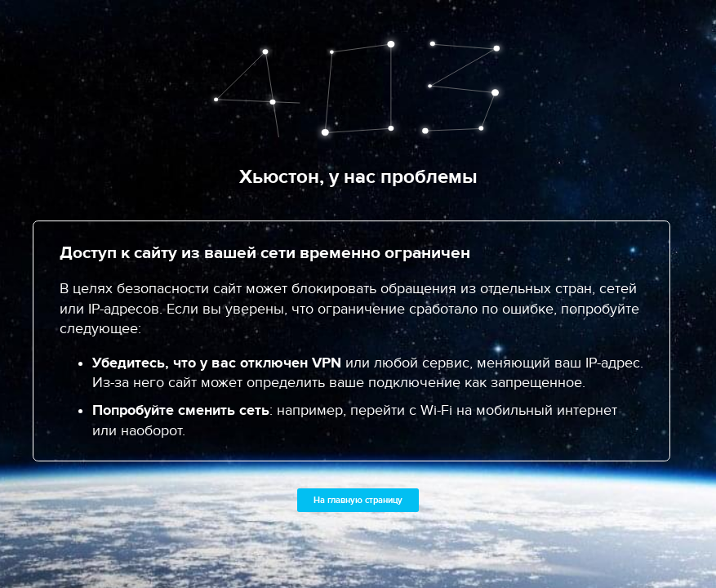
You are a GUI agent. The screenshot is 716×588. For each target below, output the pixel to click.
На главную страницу (358, 500)
